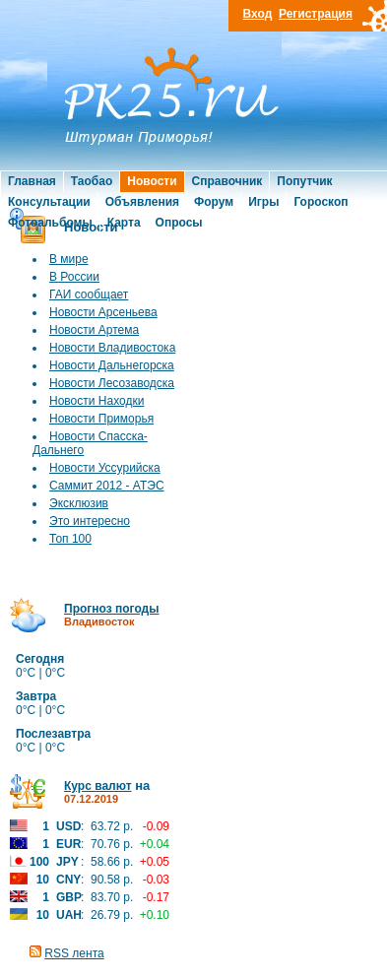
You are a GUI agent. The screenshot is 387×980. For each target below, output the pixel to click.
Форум (214, 202)
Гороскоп (321, 202)
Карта (124, 223)
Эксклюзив (79, 503)
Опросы (179, 223)
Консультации (49, 202)
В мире (69, 259)
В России (74, 277)
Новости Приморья (101, 419)
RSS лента (74, 953)
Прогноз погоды (111, 609)
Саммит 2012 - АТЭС (107, 486)
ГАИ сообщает (89, 294)
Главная (32, 181)
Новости (152, 181)
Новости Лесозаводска (112, 383)
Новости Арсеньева (103, 312)
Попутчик (304, 181)
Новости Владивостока (112, 348)
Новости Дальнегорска (112, 365)
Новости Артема (94, 330)
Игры (263, 202)
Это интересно (90, 521)
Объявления (142, 202)
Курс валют (98, 786)
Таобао (92, 181)
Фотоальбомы (50, 223)
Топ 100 (70, 539)
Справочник (227, 181)
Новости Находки (97, 401)
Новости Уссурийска (105, 468)
